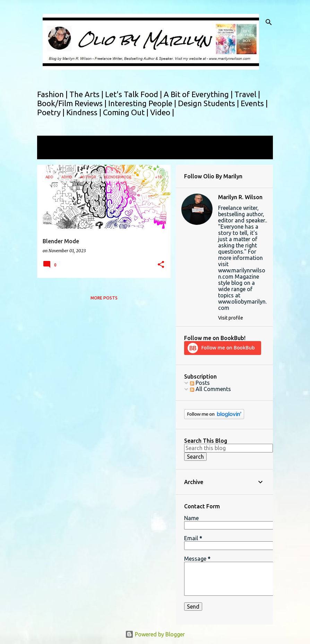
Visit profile (231, 318)
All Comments (210, 389)
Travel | (247, 94)
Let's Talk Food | (134, 94)
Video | (162, 112)
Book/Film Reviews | (73, 103)
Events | (254, 103)
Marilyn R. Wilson (240, 197)
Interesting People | (143, 103)
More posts (104, 298)
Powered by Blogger (155, 634)
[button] (161, 265)
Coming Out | (127, 112)
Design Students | (209, 103)
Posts (200, 383)
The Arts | (87, 94)
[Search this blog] (229, 448)
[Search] (269, 22)
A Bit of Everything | (199, 94)
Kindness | (85, 112)
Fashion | (53, 94)
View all (52, 153)
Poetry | (52, 112)
